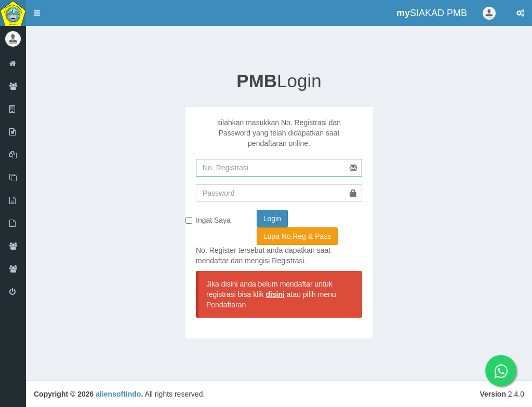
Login (279, 81)
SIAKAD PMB (432, 13)
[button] (37, 13)
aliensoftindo (118, 394)
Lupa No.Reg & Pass (297, 236)
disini (275, 294)
